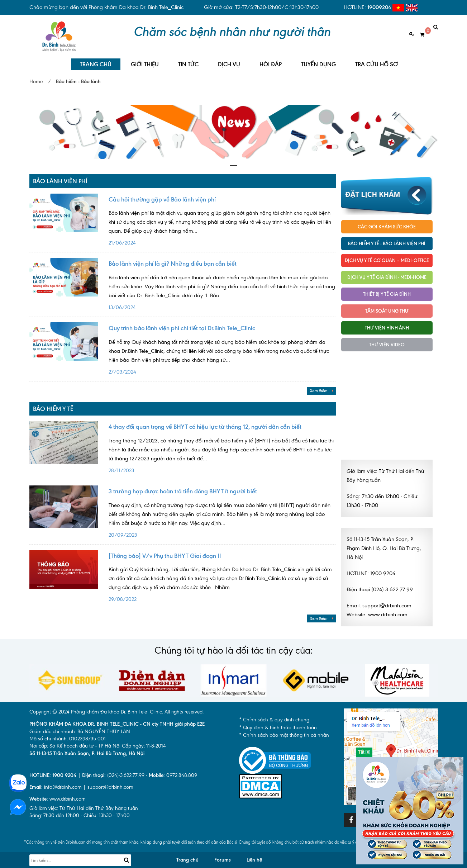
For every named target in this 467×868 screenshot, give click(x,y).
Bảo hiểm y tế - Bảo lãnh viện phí (387, 240)
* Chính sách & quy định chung (274, 717)
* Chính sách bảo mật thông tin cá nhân (284, 732)
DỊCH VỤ (229, 61)
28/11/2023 (222, 450)
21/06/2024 (222, 222)
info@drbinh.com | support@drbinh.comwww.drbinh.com (81, 789)
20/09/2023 (222, 514)
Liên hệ (254, 857)
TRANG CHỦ (96, 61)
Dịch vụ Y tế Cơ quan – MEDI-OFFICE (387, 257)
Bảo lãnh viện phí (60, 178)
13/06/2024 (222, 286)
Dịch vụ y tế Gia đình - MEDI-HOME (387, 274)
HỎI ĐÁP (271, 61)
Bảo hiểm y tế (53, 405)
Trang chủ (187, 857)
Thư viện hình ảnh (387, 324)
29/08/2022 (222, 579)
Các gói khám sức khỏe (387, 223)
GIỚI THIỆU (145, 61)
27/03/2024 (222, 351)
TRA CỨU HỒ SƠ (377, 61)
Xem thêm (321, 388)
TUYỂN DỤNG (318, 61)
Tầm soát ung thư (387, 308)
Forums (223, 857)
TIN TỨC (188, 61)
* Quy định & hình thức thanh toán (278, 724)
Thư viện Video (387, 341)
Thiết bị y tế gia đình (387, 291)
